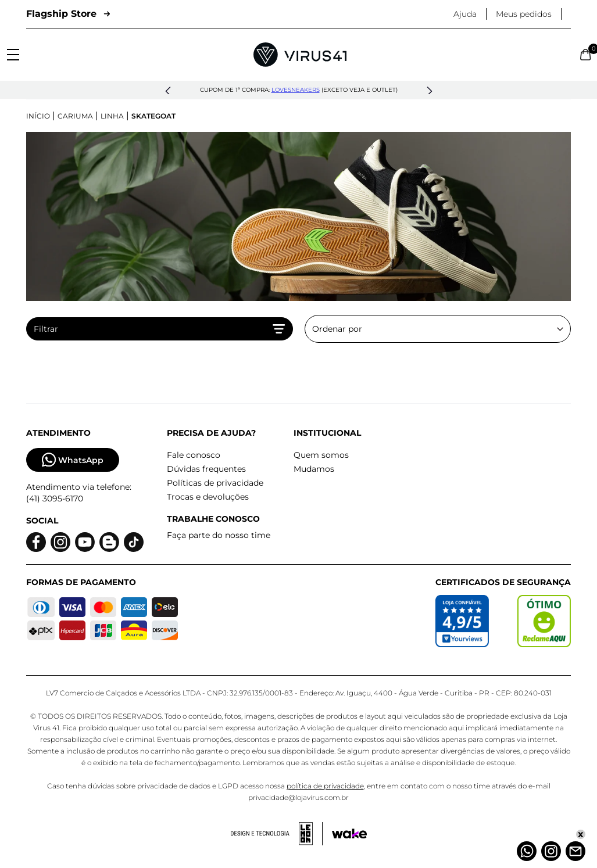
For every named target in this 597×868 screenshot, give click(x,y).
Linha (112, 116)
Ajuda (465, 14)
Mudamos (314, 469)
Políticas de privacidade (215, 483)
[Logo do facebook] (36, 542)
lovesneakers (296, 90)
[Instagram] (551, 851)
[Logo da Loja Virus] (300, 55)
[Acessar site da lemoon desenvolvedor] (277, 834)
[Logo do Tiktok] (134, 542)
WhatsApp (73, 460)
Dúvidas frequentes (206, 469)
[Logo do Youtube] (85, 542)
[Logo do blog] (109, 542)
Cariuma (75, 116)
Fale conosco (194, 455)
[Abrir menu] (13, 55)
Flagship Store (68, 14)
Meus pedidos (524, 14)
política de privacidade (325, 786)
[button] (168, 91)
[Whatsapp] (527, 851)
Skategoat (153, 116)
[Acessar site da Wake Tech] (349, 834)
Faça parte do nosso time (219, 535)
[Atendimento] (575, 851)
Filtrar (160, 329)
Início (38, 116)
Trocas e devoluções (208, 497)
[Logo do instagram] (60, 542)
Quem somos (321, 455)
